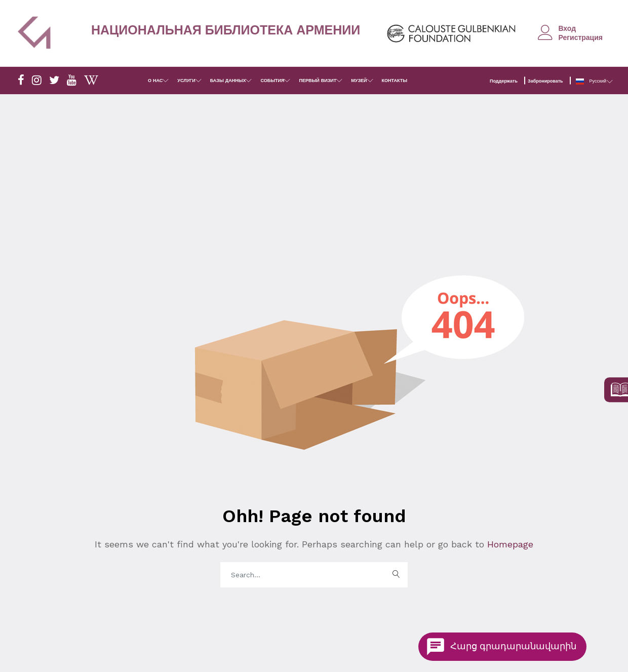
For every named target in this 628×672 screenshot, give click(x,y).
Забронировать (545, 81)
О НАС (155, 81)
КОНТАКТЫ (395, 81)
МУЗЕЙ (359, 81)
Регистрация (580, 37)
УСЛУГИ (186, 81)
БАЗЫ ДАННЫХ (228, 81)
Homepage (509, 544)
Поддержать (504, 81)
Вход (567, 28)
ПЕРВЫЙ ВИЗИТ (318, 81)
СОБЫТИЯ (272, 81)
